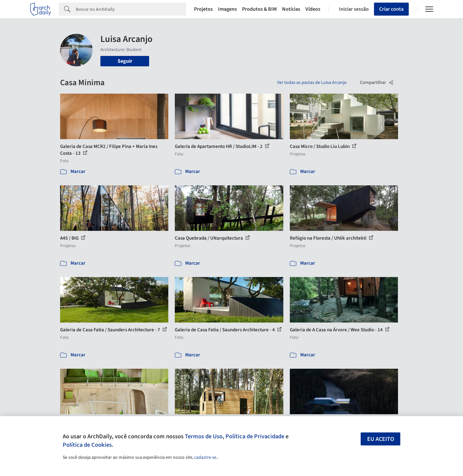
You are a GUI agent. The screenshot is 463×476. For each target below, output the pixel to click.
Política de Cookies (87, 445)
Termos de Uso (204, 436)
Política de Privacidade (255, 436)
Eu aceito (381, 439)
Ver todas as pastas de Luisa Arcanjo (312, 83)
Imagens (227, 9)
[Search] (131, 9)
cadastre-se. (206, 457)
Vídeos (313, 9)
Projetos (203, 9)
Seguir (125, 61)
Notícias (291, 9)
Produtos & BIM (259, 9)
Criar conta (391, 9)
